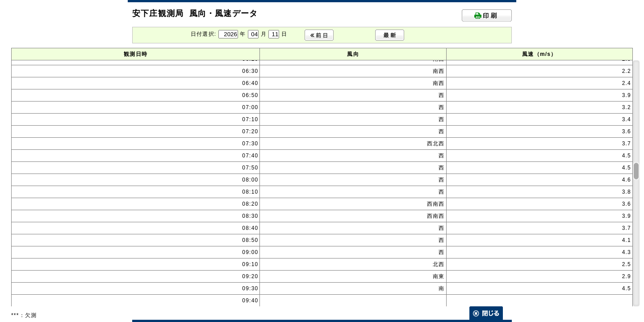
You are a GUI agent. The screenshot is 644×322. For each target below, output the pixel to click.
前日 (319, 35)
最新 (390, 35)
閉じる (486, 313)
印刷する (487, 15)
